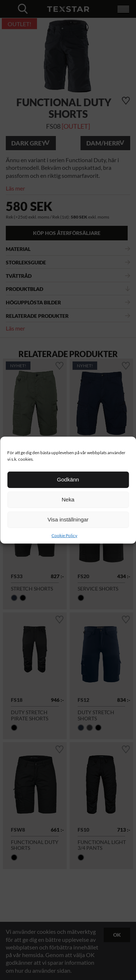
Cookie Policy (64, 535)
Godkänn (68, 479)
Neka (68, 499)
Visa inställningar (68, 519)
